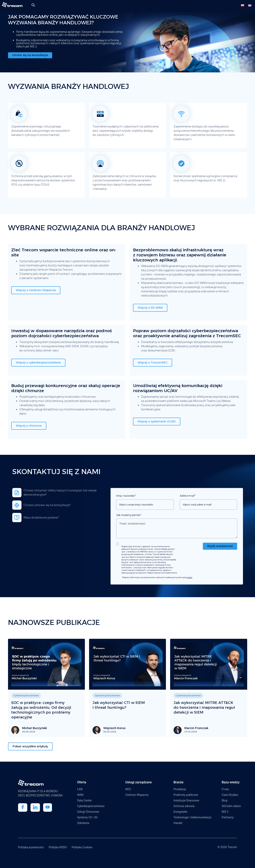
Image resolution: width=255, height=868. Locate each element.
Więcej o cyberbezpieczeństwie (38, 363)
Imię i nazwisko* (126, 496)
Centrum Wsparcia (137, 795)
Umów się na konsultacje (30, 55)
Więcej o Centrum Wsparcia (36, 290)
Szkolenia (83, 823)
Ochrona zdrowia (184, 806)
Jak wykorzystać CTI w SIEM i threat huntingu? (119, 705)
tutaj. (190, 577)
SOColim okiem (231, 806)
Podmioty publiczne (186, 795)
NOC (128, 789)
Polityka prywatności (31, 847)
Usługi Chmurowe (88, 812)
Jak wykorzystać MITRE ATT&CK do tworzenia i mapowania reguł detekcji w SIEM (204, 707)
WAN (80, 795)
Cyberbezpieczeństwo (91, 806)
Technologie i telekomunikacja (192, 817)
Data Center (84, 800)
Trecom (232, 847)
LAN (80, 789)
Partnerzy (228, 817)
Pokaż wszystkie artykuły (30, 746)
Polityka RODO (58, 847)
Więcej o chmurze (29, 426)
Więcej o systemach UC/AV (157, 421)
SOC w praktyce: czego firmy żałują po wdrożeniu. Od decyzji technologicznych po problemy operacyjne (41, 710)
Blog (225, 800)
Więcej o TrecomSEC (153, 363)
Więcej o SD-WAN (150, 308)
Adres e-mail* (188, 496)
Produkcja (180, 789)
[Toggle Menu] (234, 6)
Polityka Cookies (82, 847)
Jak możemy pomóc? (129, 515)
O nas (225, 789)
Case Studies (230, 795)
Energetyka (180, 812)
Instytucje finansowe (186, 800)
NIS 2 (225, 812)
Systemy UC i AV (87, 817)
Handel (178, 823)
